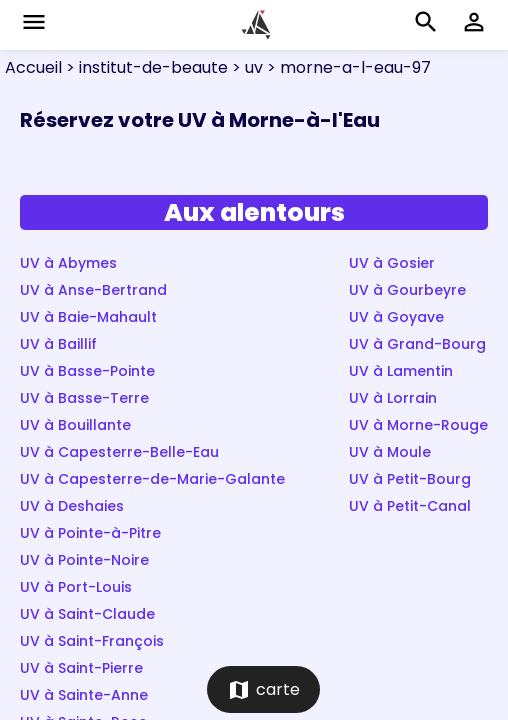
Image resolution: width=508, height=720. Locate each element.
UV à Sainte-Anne (84, 695)
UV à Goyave (396, 317)
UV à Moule (390, 452)
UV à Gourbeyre (407, 290)
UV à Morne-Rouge (418, 425)
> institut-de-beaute (145, 67)
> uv (245, 67)
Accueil (33, 67)
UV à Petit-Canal (410, 506)
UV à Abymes (68, 263)
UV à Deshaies (72, 506)
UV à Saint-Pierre (81, 668)
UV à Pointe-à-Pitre (90, 533)
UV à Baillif (58, 344)
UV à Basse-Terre (84, 398)
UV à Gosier (392, 263)
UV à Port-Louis (76, 587)
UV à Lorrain (393, 398)
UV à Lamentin (401, 371)
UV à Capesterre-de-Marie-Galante (152, 479)
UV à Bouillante (75, 425)
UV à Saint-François (92, 641)
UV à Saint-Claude (87, 614)
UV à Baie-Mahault (88, 317)
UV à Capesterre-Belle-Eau (119, 452)
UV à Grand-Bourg (417, 344)
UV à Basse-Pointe (87, 371)
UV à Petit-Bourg (410, 479)
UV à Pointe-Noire (84, 560)
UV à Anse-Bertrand (93, 290)
